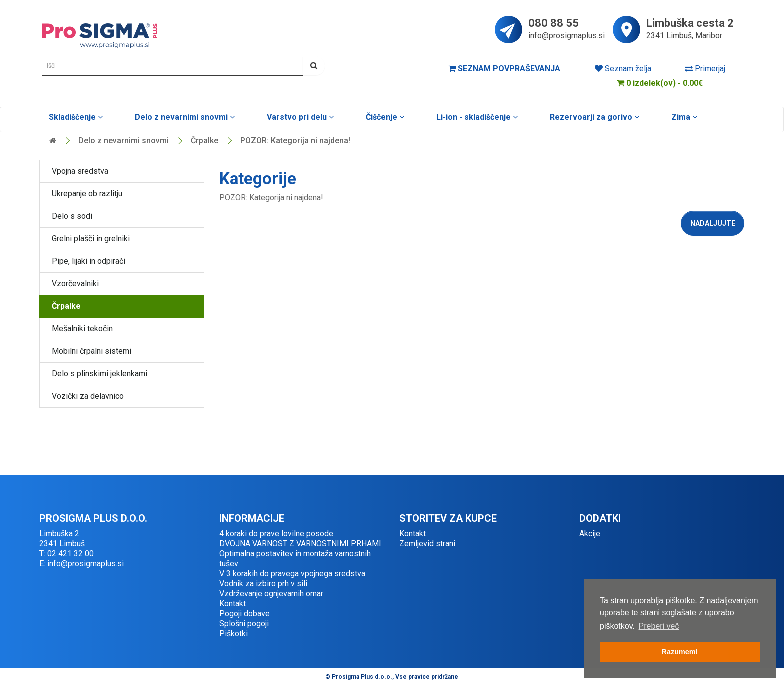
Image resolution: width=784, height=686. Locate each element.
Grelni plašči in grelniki (91, 238)
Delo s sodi (72, 216)
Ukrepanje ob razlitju (87, 193)
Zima (683, 117)
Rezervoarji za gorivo (594, 117)
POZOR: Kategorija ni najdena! (295, 140)
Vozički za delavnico (88, 396)
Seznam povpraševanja (504, 68)
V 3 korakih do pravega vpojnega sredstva (292, 574)
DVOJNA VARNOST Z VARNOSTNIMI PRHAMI (300, 544)
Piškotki (234, 634)
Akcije (590, 534)
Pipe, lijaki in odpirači (89, 261)
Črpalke (205, 140)
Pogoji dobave (245, 614)
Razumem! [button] (680, 652)
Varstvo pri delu (299, 117)
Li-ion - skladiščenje (476, 117)
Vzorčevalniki (75, 283)
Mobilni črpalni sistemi (92, 351)
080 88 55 (554, 24)
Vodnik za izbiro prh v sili (263, 584)
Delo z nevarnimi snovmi (184, 117)
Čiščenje (384, 117)
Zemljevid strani (427, 544)
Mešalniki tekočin (82, 328)
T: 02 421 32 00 (67, 554)
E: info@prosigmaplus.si (82, 564)
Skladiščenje (75, 117)
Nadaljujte (713, 223)
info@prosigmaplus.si (567, 35)
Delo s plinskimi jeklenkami (100, 374)
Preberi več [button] (659, 626)
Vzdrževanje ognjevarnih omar (271, 594)
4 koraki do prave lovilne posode (276, 534)
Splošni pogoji (244, 624)
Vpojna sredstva (80, 171)
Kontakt (233, 604)
